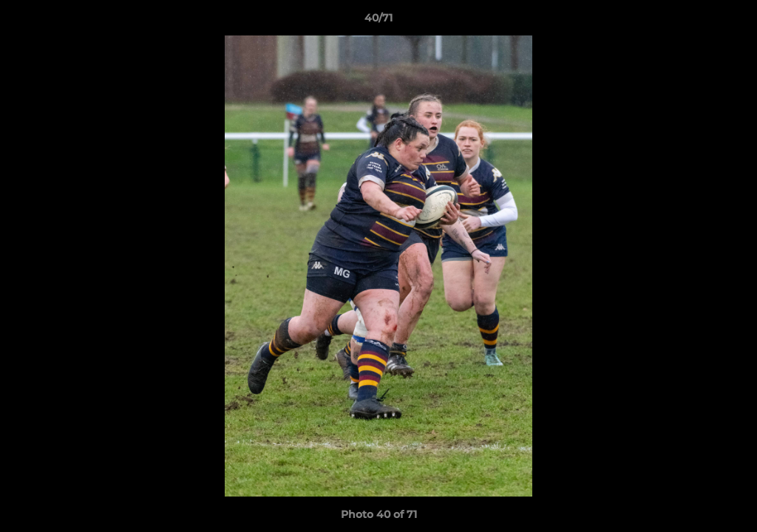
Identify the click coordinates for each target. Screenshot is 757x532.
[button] (730, 21)
